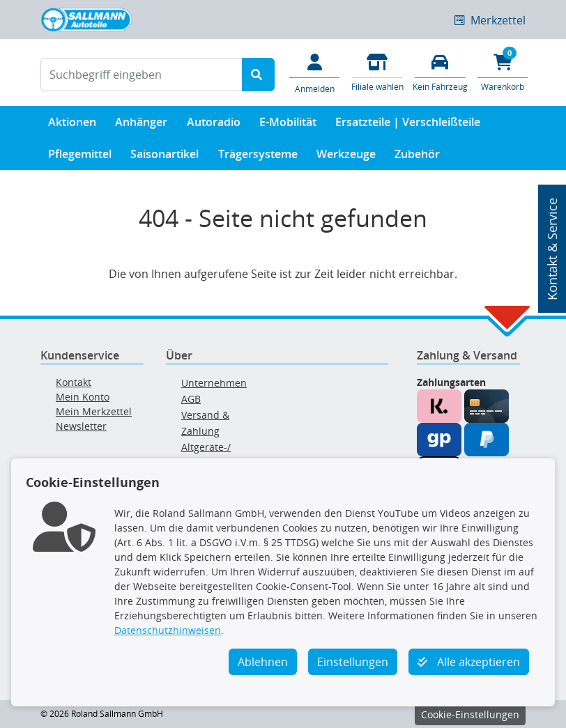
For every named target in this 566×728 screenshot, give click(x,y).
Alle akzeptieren (469, 662)
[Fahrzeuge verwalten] (440, 71)
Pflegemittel (80, 157)
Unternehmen (214, 383)
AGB (191, 399)
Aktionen (72, 125)
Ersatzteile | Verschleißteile (408, 125)
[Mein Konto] (314, 72)
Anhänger (141, 125)
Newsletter (81, 426)
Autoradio (214, 125)
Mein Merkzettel (94, 411)
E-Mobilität (288, 125)
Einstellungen (353, 662)
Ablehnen (263, 662)
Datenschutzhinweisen (168, 630)
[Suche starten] (258, 75)
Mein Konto (83, 397)
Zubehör (417, 157)
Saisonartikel (165, 157)
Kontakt (74, 382)
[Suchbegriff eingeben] (141, 75)
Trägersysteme (258, 157)
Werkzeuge (346, 157)
